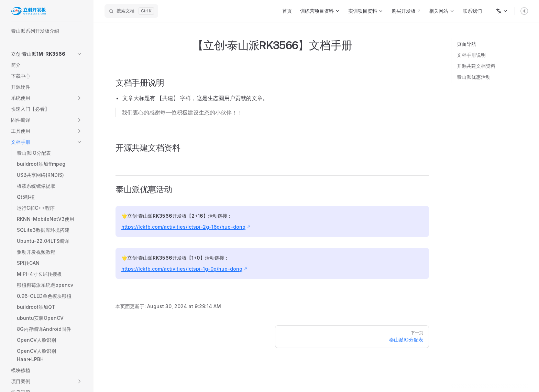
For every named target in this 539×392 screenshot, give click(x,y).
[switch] (524, 11)
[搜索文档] (131, 11)
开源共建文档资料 (476, 66)
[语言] (502, 11)
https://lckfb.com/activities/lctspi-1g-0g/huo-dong (182, 269)
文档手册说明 (471, 55)
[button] (47, 54)
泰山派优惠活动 (474, 77)
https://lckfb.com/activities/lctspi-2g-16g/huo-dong (183, 227)
